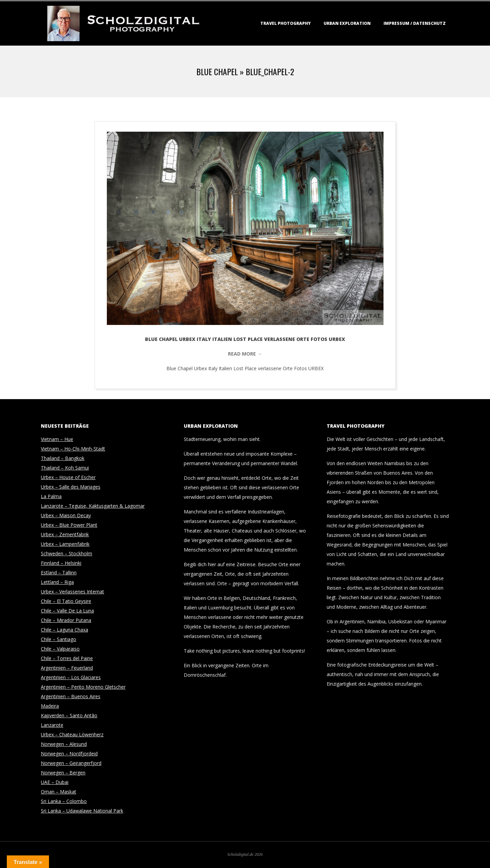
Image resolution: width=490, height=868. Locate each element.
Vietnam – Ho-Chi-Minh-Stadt (73, 449)
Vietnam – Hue (57, 439)
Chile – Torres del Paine (67, 658)
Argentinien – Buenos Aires (71, 696)
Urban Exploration (347, 23)
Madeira (50, 706)
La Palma (51, 496)
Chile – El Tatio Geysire (66, 601)
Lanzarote (52, 725)
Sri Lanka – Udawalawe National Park (82, 811)
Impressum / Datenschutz (415, 23)
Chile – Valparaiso (60, 649)
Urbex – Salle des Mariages (71, 487)
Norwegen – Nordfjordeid (69, 754)
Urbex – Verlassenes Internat (72, 592)
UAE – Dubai (55, 782)
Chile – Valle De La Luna (67, 611)
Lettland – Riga (57, 582)
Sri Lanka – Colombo (64, 801)
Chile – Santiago (59, 639)
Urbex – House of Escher (68, 477)
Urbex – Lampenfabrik (65, 544)
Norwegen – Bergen (63, 773)
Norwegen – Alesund (64, 744)
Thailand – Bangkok (63, 458)
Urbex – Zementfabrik (65, 534)
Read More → (245, 354)
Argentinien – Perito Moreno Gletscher (83, 687)
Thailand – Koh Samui (65, 468)
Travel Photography (285, 23)
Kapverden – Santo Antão (69, 715)
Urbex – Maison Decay (66, 515)
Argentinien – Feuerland (67, 668)
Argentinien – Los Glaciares (71, 677)
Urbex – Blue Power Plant (69, 525)
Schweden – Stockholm (67, 553)
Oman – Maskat (59, 792)
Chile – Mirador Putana (66, 620)
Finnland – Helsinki (61, 563)
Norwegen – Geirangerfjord (71, 763)
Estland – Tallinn (59, 572)
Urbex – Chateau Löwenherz (72, 734)
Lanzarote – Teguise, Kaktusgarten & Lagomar (93, 506)
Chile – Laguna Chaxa (64, 630)
